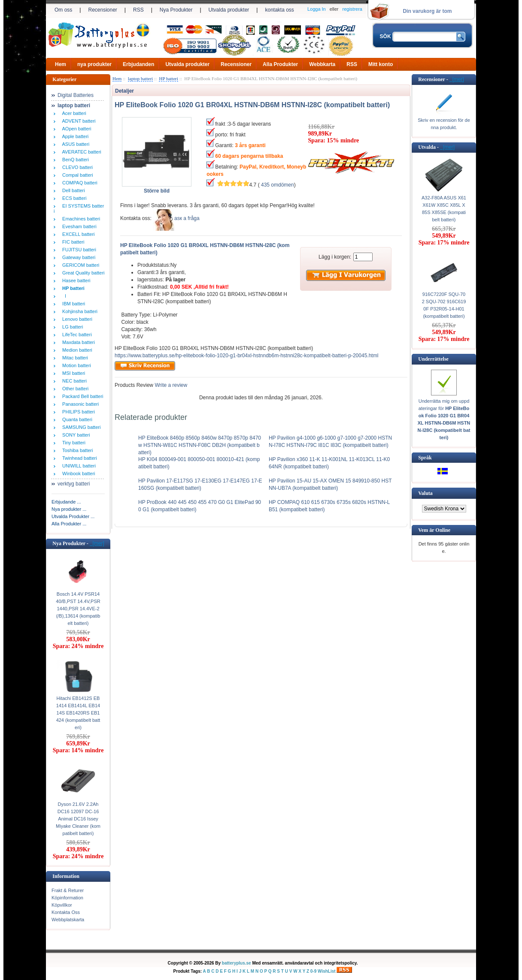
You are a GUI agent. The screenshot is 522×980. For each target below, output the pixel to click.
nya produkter (94, 64)
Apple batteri (74, 136)
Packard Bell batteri (82, 396)
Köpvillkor (62, 905)
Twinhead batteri (78, 458)
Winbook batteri (77, 473)
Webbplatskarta (68, 920)
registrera (352, 9)
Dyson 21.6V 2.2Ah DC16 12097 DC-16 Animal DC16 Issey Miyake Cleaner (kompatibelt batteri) (78, 819)
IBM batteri (72, 304)
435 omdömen (278, 185)
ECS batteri (73, 198)
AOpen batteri (75, 129)
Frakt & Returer (68, 890)
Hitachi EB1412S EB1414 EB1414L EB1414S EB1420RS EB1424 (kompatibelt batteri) (78, 713)
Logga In (317, 9)
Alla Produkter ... (69, 524)
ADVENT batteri (78, 121)
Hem (61, 64)
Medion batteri (76, 350)
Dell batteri (72, 190)
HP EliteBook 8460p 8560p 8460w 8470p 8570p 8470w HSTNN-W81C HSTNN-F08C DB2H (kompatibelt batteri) (200, 445)
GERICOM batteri (79, 265)
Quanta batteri (76, 419)
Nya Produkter (176, 10)
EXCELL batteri (77, 234)
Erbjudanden (138, 64)
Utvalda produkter (229, 10)
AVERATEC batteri (80, 152)
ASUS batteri (74, 144)
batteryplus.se (237, 963)
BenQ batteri (74, 160)
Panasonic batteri (79, 404)
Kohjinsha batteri (79, 311)
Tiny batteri (73, 443)
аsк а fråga (187, 218)
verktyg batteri (74, 484)
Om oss (63, 10)
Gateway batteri (77, 257)
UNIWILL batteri (78, 466)
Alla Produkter (280, 64)
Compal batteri (76, 175)
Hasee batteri (75, 280)
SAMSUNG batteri (80, 427)
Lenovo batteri (76, 319)
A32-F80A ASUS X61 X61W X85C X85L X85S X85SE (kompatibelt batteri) (444, 209)
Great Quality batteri (82, 273)
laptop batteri (140, 78)
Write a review (170, 385)
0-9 (313, 971)
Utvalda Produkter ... (73, 516)
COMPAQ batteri (79, 183)
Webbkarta (322, 64)
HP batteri (168, 78)
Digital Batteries (76, 95)
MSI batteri (72, 373)
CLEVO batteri (76, 167)
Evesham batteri (78, 226)
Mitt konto (381, 64)
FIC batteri (72, 242)
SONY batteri (75, 435)
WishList (327, 971)
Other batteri (74, 389)
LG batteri (71, 327)
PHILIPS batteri (77, 412)
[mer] (97, 543)
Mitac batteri (74, 358)
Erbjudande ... (66, 502)
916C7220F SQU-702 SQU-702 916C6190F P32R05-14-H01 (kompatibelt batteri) (444, 305)
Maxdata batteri (77, 342)
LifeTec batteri (76, 335)
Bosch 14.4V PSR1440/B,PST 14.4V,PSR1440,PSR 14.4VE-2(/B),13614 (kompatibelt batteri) (78, 609)
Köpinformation (67, 898)
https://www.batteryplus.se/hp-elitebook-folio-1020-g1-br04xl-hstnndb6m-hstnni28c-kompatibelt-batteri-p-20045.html (246, 356)
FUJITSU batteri (78, 250)
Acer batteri (73, 113)
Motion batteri (75, 365)
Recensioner (102, 10)
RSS (138, 10)
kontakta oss (279, 10)
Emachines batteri (80, 219)
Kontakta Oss (66, 912)
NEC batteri (73, 381)
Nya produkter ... (69, 509)
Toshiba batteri (76, 450)
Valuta (425, 493)
